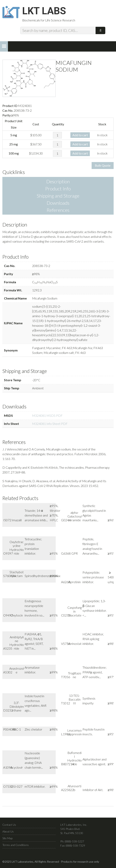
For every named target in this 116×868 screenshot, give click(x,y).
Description (58, 182)
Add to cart (80, 135)
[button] (4, 47)
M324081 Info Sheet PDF (50, 424)
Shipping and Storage (58, 196)
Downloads (58, 203)
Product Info (58, 189)
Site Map (7, 838)
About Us (8, 831)
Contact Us (9, 825)
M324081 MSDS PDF (47, 416)
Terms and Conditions (16, 845)
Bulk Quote (103, 166)
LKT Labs (44, 11)
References (58, 210)
